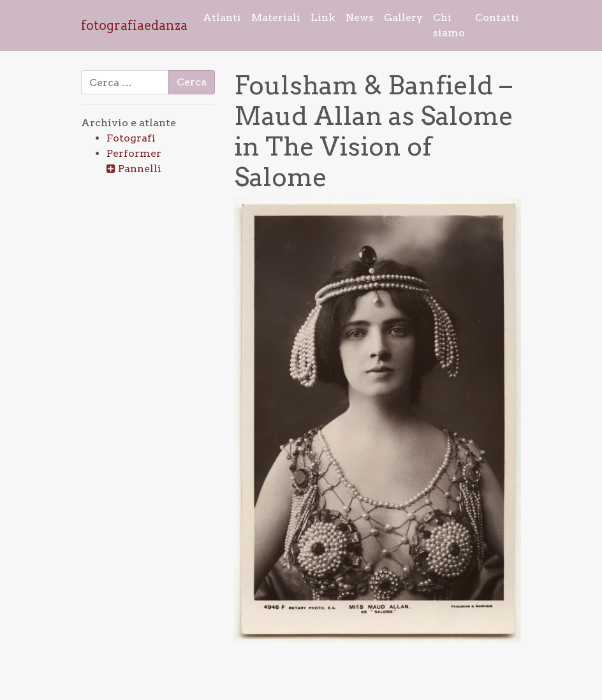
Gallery (403, 18)
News (360, 18)
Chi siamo (449, 25)
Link (323, 18)
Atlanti (222, 18)
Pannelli (140, 169)
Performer (134, 153)
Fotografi (131, 138)
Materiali (276, 18)
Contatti (497, 18)
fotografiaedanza (134, 26)
